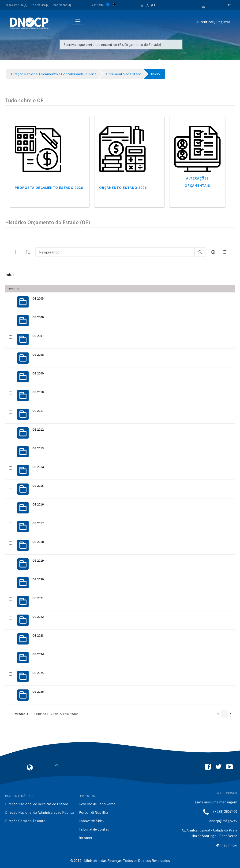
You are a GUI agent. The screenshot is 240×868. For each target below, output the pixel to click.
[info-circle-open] (213, 252)
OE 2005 (38, 298)
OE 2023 (38, 635)
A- (143, 5)
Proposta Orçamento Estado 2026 (49, 187)
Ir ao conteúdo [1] (17, 5)
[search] (200, 252)
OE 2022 (38, 617)
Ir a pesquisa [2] (40, 5)
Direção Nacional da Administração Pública (40, 812)
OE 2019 (38, 560)
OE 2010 (38, 392)
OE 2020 (38, 579)
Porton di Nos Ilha (93, 812)
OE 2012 (38, 429)
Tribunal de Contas (94, 829)
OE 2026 (38, 692)
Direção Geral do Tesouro (25, 821)
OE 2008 (38, 355)
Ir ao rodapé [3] (62, 5)
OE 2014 (38, 467)
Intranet (86, 838)
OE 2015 (38, 486)
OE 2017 (38, 523)
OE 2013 (38, 448)
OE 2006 (38, 317)
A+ (153, 5)
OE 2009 (38, 373)
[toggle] (21, 252)
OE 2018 (38, 542)
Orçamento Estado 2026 (123, 187)
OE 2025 (38, 673)
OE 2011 (38, 411)
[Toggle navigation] (55, 23)
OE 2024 (38, 654)
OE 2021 (38, 598)
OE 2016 (38, 504)
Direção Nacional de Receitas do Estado (37, 804)
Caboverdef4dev (92, 821)
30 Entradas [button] (19, 714)
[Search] (115, 252)
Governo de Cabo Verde (97, 804)
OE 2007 (38, 336)
